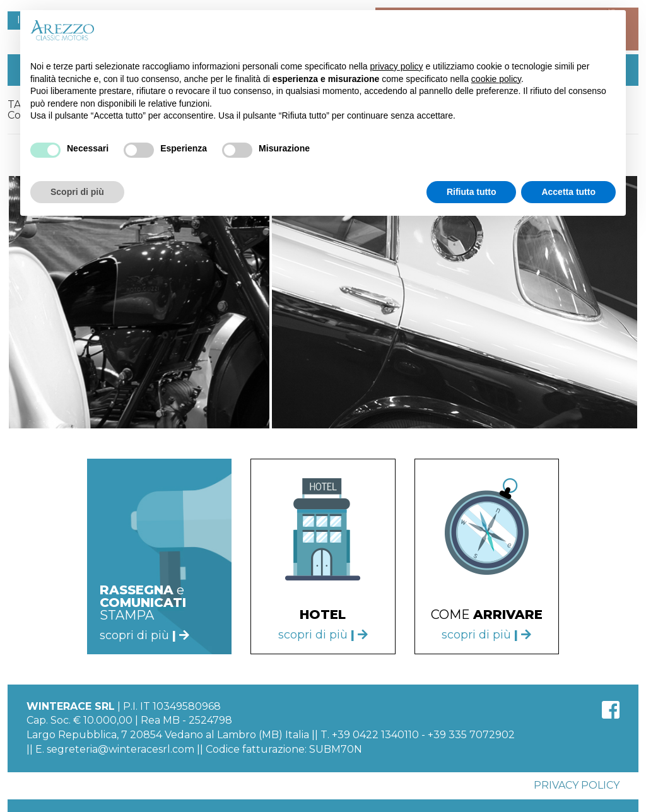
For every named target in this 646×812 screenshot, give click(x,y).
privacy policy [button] (397, 66)
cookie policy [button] (496, 79)
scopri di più (323, 635)
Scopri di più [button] (77, 192)
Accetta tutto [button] (568, 192)
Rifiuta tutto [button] (472, 192)
